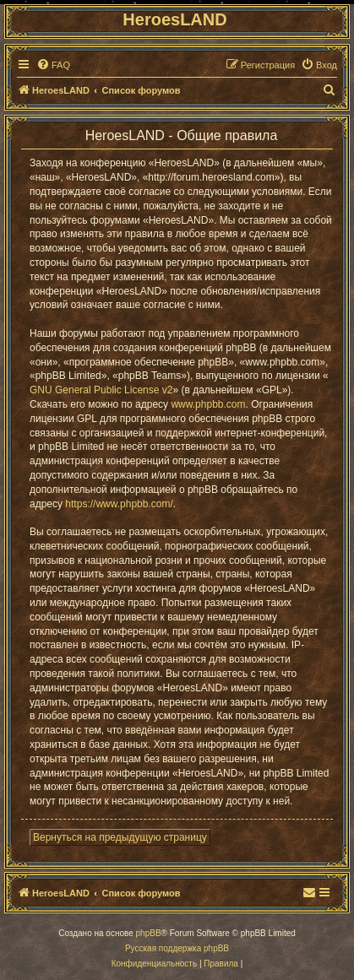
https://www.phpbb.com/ (119, 504)
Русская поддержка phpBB (177, 948)
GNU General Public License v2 (101, 390)
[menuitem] (53, 65)
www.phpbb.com (208, 404)
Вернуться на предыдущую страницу (120, 837)
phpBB (149, 933)
